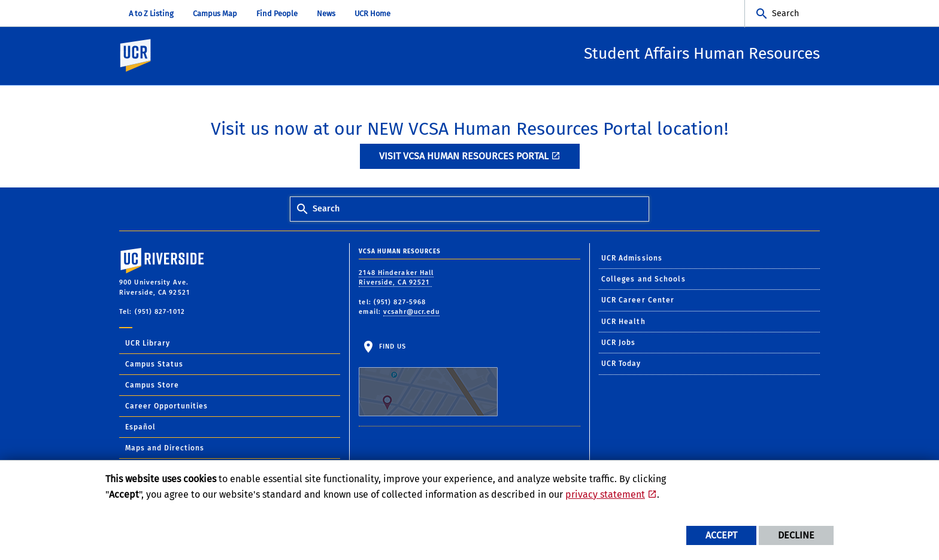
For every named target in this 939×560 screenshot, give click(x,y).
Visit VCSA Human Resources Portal (464, 157)
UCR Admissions (632, 259)
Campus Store (152, 386)
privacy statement (605, 494)
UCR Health (623, 322)
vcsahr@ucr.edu (411, 312)
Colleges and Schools (643, 280)
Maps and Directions (165, 449)
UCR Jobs (619, 343)
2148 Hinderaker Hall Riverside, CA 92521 (396, 279)
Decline (796, 535)
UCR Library (148, 344)
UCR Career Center (638, 301)
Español (140, 428)
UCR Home (372, 13)
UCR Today (621, 364)
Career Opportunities (166, 407)
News (326, 13)
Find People (277, 13)
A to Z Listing (151, 13)
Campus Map (215, 13)
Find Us (428, 380)
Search (785, 13)
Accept (721, 535)
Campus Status (154, 365)
